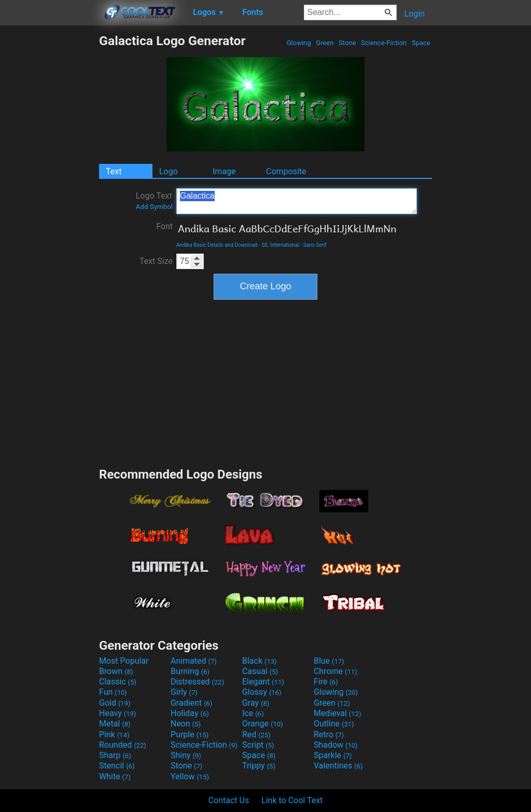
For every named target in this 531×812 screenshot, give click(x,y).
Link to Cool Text (292, 800)
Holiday (190, 713)
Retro (329, 734)
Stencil (117, 766)
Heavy (117, 713)
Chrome (336, 671)
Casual (260, 671)
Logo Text (154, 201)
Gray (256, 703)
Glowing (299, 43)
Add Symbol (154, 207)
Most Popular (124, 661)
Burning (190, 671)
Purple (190, 734)
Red (256, 734)
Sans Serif (315, 245)
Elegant (263, 682)
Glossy (262, 692)
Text (114, 171)
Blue (329, 661)
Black (260, 661)
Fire (326, 682)
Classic (118, 682)
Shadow (336, 745)
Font (164, 226)
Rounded (123, 745)
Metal (115, 724)
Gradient (191, 703)
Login (415, 14)
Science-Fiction (384, 43)
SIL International (281, 245)
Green (325, 43)
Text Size (156, 261)
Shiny (186, 755)
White (115, 776)
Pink (114, 734)
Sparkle (333, 755)
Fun (113, 692)
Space (421, 43)
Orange (263, 724)
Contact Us (229, 800)
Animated (194, 661)
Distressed (197, 682)
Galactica (297, 201)
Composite (286, 171)
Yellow (190, 776)
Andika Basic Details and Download (217, 245)
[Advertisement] (49, 189)
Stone (347, 43)
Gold (115, 703)
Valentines (338, 766)
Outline (334, 724)
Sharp (115, 755)
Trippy (259, 766)
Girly (184, 692)
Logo (169, 171)
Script (258, 745)
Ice (253, 713)
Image (224, 171)
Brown (116, 671)
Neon (186, 724)
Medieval (338, 713)
